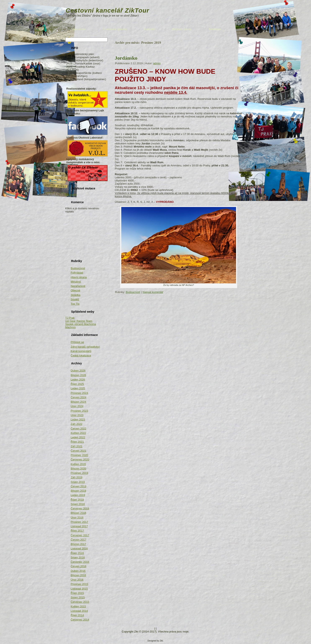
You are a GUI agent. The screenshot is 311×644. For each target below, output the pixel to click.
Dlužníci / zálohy (182, 29)
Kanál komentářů (81, 351)
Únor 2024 (77, 406)
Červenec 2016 (80, 562)
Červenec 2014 (80, 620)
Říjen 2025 (77, 384)
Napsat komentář (153, 292)
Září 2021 (77, 446)
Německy (71, 195)
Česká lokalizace (81, 355)
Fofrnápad (77, 273)
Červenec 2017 (80, 535)
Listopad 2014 (79, 611)
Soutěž (75, 299)
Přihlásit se (77, 342)
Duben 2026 (78, 371)
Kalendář (150, 29)
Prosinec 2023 (79, 411)
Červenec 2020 (80, 460)
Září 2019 (77, 477)
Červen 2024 (79, 397)
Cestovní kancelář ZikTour (108, 10)
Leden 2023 (78, 420)
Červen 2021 (79, 451)
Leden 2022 (78, 437)
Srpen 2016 (78, 557)
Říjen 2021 (77, 442)
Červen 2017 (79, 540)
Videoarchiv (79, 29)
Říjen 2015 (77, 593)
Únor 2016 (77, 580)
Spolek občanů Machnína (81, 324)
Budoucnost (78, 268)
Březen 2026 (79, 375)
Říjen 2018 (77, 500)
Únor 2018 (77, 517)
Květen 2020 (78, 464)
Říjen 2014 (77, 615)
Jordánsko (126, 58)
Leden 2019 (78, 495)
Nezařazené (78, 286)
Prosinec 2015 (79, 584)
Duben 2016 (78, 571)
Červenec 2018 (80, 508)
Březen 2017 (79, 544)
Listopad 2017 (79, 526)
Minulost (76, 282)
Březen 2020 (79, 469)
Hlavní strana (79, 277)
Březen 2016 (79, 575)
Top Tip (75, 304)
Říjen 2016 (77, 553)
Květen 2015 (78, 606)
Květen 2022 (78, 433)
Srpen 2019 (78, 482)
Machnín (71, 327)
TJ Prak (70, 318)
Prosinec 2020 (79, 455)
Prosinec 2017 (79, 522)
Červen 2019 (79, 486)
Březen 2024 (79, 402)
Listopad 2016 (79, 548)
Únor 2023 (77, 415)
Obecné (76, 290)
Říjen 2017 (77, 531)
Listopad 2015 (79, 589)
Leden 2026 (78, 380)
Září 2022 (77, 424)
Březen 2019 (79, 491)
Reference (215, 29)
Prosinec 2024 (79, 393)
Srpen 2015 (78, 597)
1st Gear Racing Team (79, 321)
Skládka (76, 295)
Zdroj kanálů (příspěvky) (85, 347)
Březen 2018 (79, 513)
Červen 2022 (79, 429)
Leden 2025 (78, 388)
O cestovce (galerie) (115, 29)
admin (157, 63)
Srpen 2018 (78, 504)
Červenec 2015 (80, 602)
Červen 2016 (79, 566)
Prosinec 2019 (79, 473)
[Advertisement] (86, 234)
